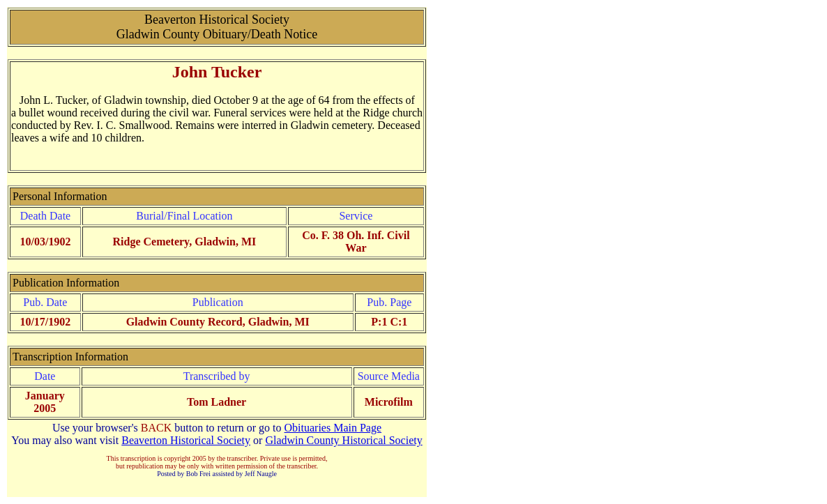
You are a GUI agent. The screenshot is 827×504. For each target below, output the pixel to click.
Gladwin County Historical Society (343, 440)
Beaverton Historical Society (186, 440)
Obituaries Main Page (333, 428)
